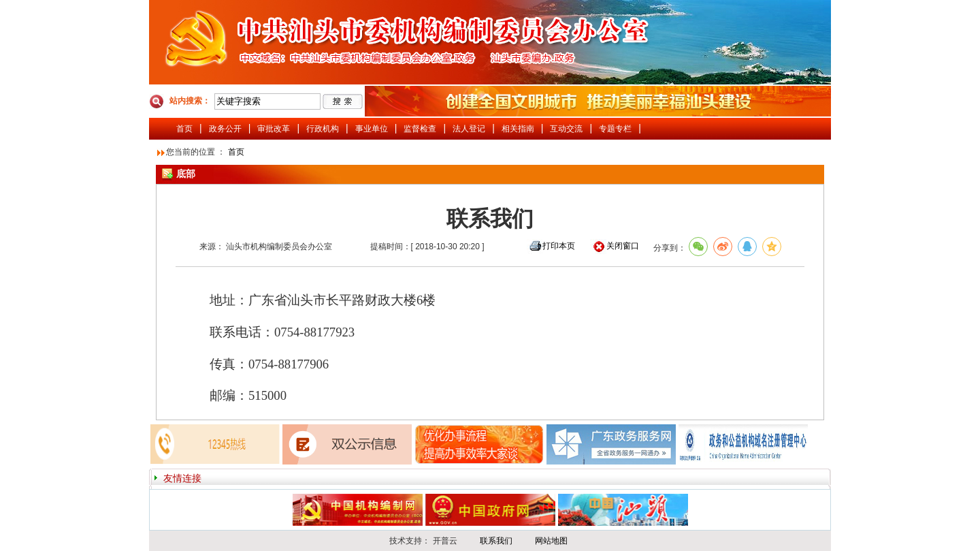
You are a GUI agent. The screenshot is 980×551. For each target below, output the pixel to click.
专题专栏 (615, 129)
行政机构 (323, 129)
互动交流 (566, 129)
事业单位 (372, 129)
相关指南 (518, 129)
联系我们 (496, 541)
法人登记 (469, 129)
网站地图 (551, 541)
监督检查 (420, 129)
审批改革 (274, 129)
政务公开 (225, 129)
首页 (184, 129)
